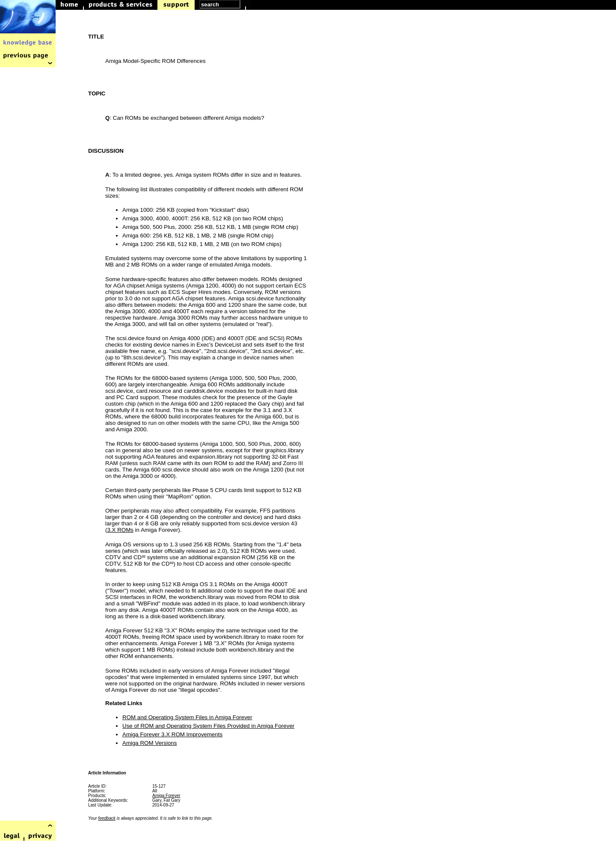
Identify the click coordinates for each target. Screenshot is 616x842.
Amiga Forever (166, 796)
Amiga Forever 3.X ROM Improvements (172, 734)
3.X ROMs (120, 530)
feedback (107, 818)
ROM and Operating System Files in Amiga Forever (187, 717)
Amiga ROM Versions (150, 743)
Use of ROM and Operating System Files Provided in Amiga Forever (208, 726)
